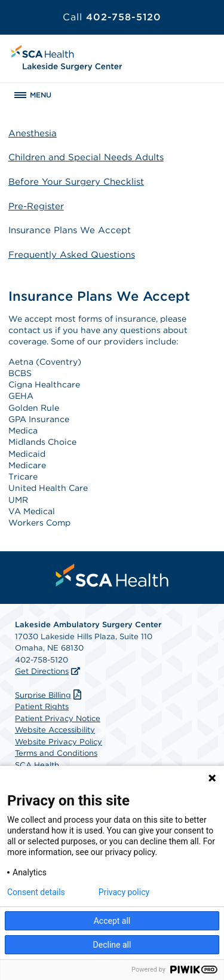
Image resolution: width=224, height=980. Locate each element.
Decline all (112, 945)
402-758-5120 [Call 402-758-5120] (112, 17)
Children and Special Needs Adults (86, 157)
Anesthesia (33, 133)
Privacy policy (124, 892)
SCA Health (37, 765)
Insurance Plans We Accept (70, 230)
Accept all (112, 921)
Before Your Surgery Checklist (76, 182)
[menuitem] (112, 575)
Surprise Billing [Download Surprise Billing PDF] (50, 695)
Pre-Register (36, 206)
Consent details (36, 892)
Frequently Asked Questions (72, 255)
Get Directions (42, 671)
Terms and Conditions (56, 753)
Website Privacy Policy (59, 742)
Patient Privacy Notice (58, 718)
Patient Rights (42, 706)
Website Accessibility (55, 730)
